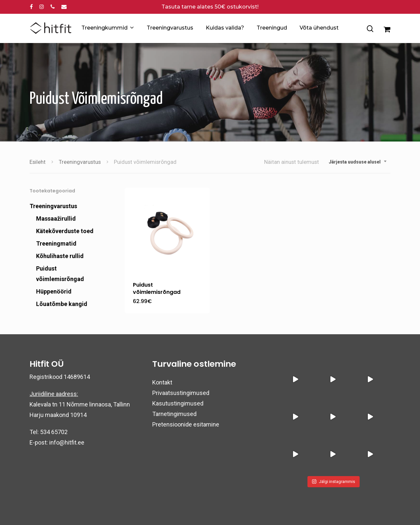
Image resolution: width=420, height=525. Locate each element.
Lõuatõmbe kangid (62, 304)
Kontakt (162, 382)
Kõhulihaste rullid (60, 256)
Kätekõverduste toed (65, 231)
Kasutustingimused (178, 403)
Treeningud (272, 28)
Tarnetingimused (174, 414)
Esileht (38, 162)
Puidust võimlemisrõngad (60, 274)
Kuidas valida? (225, 28)
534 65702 (54, 432)
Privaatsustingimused (181, 393)
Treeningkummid (107, 28)
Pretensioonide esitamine (186, 424)
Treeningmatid (56, 243)
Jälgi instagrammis (333, 481)
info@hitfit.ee (67, 442)
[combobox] (358, 162)
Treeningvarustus (170, 28)
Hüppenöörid (54, 291)
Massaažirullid (56, 219)
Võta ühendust (319, 28)
